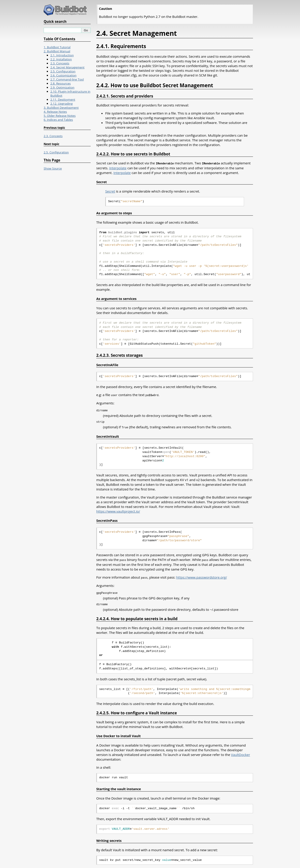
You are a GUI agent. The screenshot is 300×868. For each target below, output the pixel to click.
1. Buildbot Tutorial (57, 47)
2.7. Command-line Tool (67, 79)
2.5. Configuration (63, 71)
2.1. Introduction (62, 55)
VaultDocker (241, 753)
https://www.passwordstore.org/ (202, 576)
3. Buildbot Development (61, 108)
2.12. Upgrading (61, 104)
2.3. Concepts (60, 63)
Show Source (53, 168)
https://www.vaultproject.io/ (118, 511)
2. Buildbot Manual (57, 51)
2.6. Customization (63, 75)
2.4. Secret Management (67, 67)
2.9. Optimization (62, 87)
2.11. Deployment (63, 100)
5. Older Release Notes (60, 116)
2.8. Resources (61, 83)
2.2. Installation (61, 59)
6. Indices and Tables (58, 120)
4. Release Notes (55, 112)
